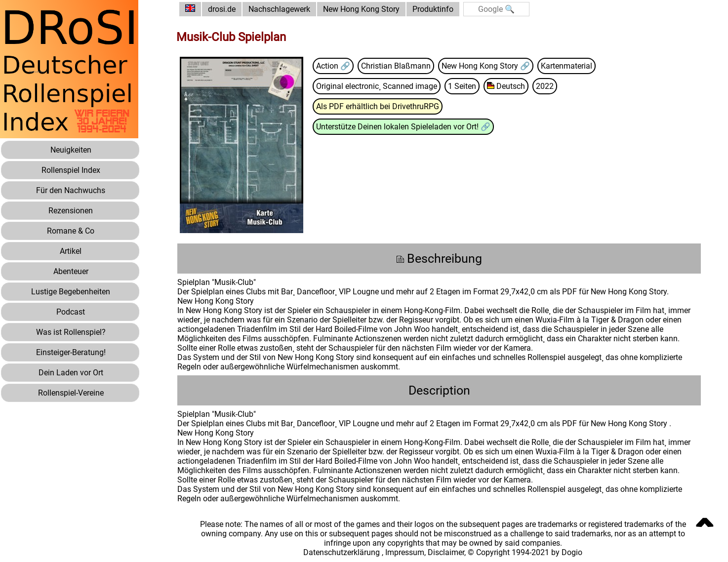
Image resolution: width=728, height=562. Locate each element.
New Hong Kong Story (361, 9)
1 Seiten (462, 86)
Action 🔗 (333, 66)
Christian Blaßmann (396, 66)
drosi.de (222, 9)
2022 (545, 86)
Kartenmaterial (566, 66)
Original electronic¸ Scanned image (377, 86)
